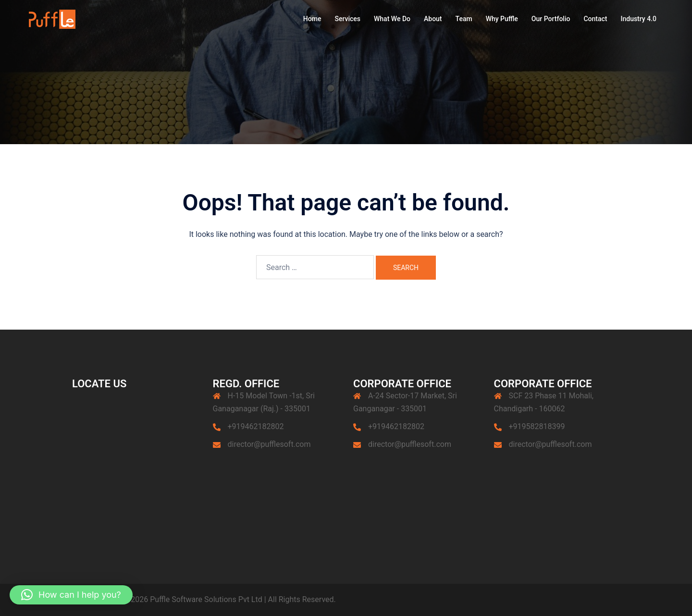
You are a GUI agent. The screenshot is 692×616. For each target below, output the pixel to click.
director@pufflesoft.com (269, 444)
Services (347, 19)
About (433, 19)
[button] (71, 595)
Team (464, 19)
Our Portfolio (551, 19)
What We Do (392, 19)
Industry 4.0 (638, 19)
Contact (595, 19)
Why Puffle (502, 19)
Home (312, 19)
